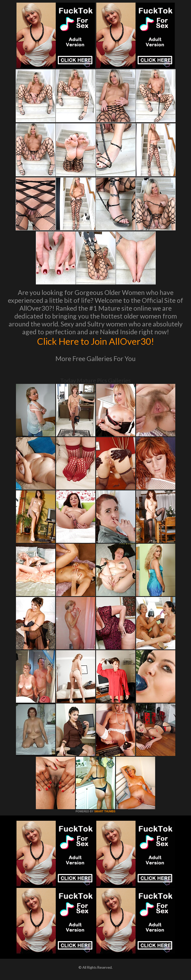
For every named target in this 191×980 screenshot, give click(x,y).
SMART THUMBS (105, 811)
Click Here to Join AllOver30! (95, 341)
